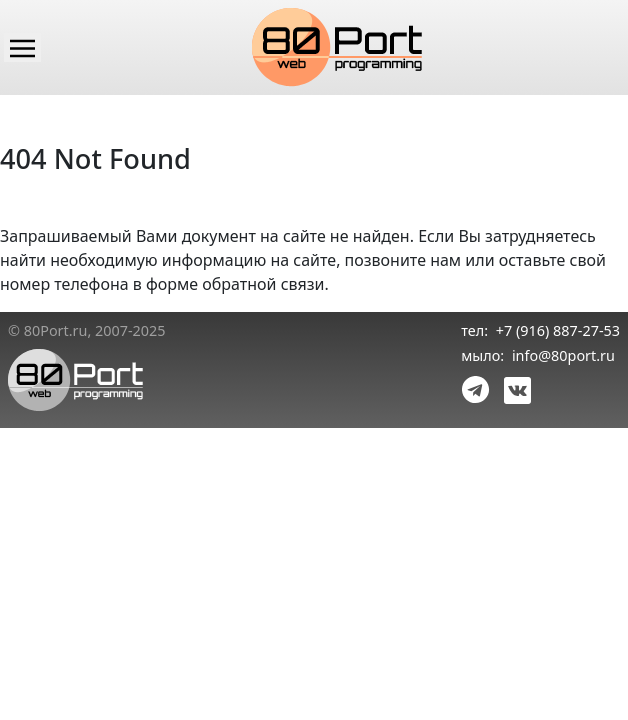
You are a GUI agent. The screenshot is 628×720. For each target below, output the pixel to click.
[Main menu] (22, 47)
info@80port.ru (563, 355)
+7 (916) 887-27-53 (558, 330)
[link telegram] (476, 388)
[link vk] (513, 388)
